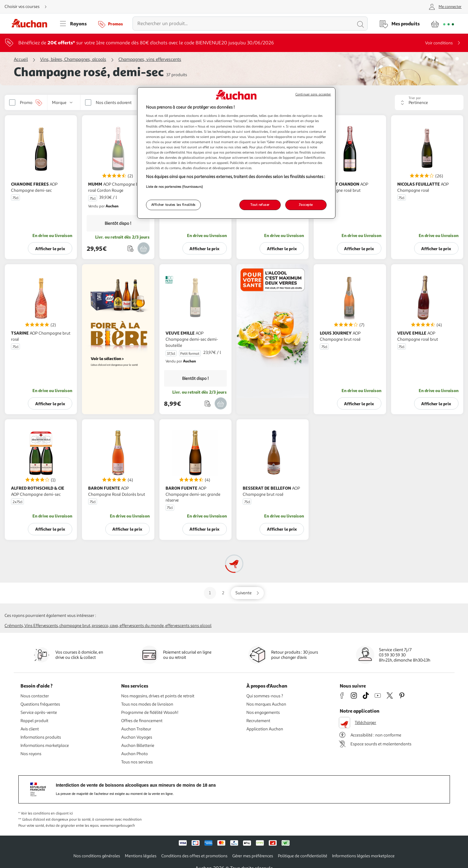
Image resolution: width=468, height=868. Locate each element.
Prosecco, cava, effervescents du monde (128, 626)
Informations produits (41, 737)
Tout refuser (260, 205)
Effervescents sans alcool (188, 626)
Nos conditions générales (97, 856)
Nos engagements (263, 712)
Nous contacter (35, 696)
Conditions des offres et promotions (194, 856)
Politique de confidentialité (303, 856)
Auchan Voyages (137, 737)
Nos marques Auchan (266, 704)
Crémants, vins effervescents (31, 626)
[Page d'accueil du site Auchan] (32, 24)
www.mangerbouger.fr (118, 826)
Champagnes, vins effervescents (150, 59)
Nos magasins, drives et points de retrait (158, 696)
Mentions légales (141, 856)
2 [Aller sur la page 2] (223, 593)
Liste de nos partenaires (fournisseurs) (174, 187)
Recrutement (258, 721)
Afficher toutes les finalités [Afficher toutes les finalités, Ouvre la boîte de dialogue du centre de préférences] (174, 205)
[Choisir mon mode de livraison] (28, 7)
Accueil (21, 59)
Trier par (415, 98)
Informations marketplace (45, 746)
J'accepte (306, 205)
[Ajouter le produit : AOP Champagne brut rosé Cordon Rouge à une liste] (131, 249)
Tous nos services (137, 762)
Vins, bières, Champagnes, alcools (73, 59)
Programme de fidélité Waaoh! (150, 712)
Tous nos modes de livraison (147, 704)
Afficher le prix (50, 249)
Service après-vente (39, 712)
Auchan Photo (135, 754)
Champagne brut (75, 626)
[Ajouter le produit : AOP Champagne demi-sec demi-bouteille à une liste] (208, 404)
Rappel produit (34, 721)
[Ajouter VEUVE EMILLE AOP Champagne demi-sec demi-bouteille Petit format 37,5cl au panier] (221, 403)
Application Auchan (265, 729)
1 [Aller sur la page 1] (210, 593)
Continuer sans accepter (313, 94)
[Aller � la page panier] (442, 24)
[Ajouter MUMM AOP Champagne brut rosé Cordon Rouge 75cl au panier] (144, 248)
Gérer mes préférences (253, 856)
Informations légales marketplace (363, 856)
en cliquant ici (62, 813)
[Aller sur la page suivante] (247, 593)
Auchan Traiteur (136, 729)
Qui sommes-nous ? (265, 696)
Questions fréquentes (40, 704)
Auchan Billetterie (138, 746)
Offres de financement (142, 721)
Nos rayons (31, 754)
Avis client (30, 729)
